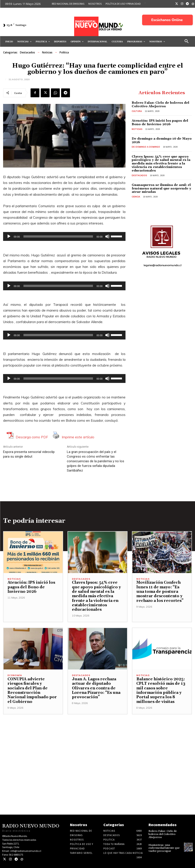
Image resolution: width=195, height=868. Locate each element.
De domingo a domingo (145, 146)
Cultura (137, 111)
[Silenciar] (107, 236)
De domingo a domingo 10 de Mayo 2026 (159, 140)
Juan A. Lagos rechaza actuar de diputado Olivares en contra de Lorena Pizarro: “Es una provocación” (95, 688)
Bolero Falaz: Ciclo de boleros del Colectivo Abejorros (159, 104)
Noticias (47, 53)
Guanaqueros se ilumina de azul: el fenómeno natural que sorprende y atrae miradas (159, 187)
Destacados (27, 53)
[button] (187, 41)
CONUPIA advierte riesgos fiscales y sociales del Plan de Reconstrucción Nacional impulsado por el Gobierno (33, 688)
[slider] (58, 236)
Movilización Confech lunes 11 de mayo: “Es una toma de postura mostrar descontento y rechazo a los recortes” (161, 592)
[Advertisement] (97, 745)
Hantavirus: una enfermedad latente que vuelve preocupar (164, 847)
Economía (15, 675)
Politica (64, 53)
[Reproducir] (9, 236)
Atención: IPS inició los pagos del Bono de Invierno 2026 (158, 122)
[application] (64, 236)
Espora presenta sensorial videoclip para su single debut (29, 454)
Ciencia (136, 195)
